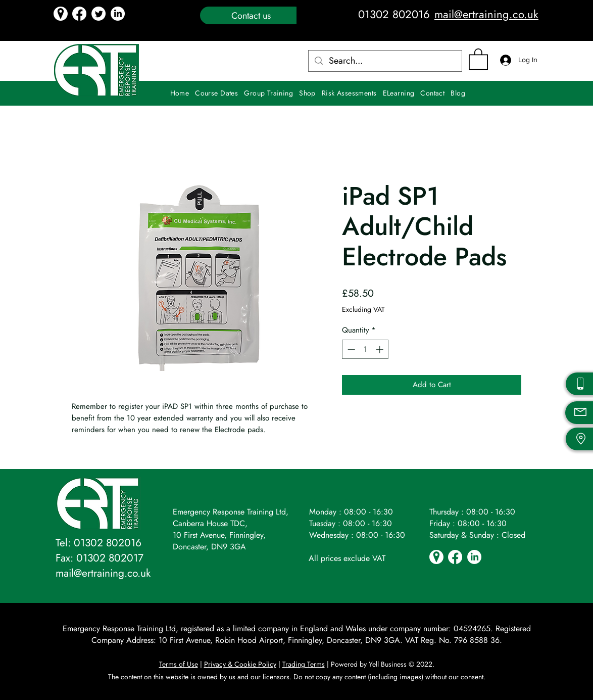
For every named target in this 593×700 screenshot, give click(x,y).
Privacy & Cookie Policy (240, 664)
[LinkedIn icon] (118, 14)
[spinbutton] (365, 349)
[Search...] (385, 61)
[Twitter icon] (98, 14)
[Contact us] (252, 15)
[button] (478, 58)
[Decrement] (350, 349)
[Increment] (381, 349)
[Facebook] (79, 14)
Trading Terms (304, 664)
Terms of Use (179, 664)
